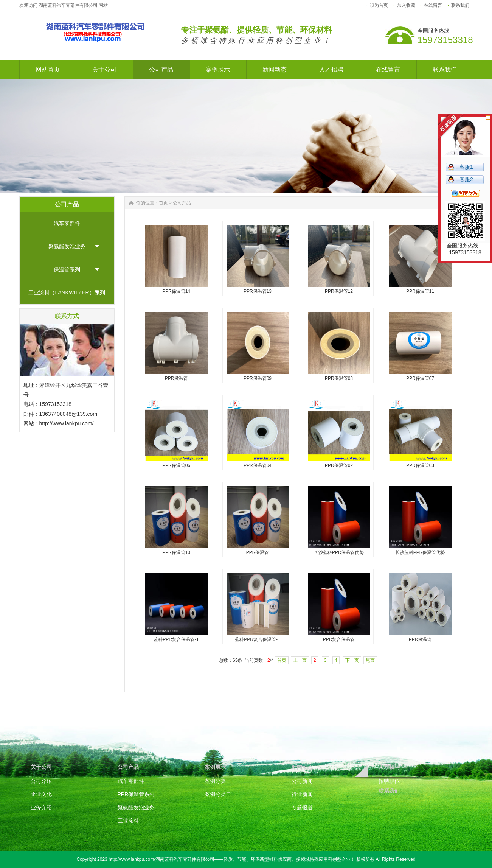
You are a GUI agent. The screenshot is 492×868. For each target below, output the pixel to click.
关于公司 (41, 767)
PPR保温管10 (176, 552)
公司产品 (182, 203)
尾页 (370, 660)
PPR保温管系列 (136, 794)
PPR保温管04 (258, 465)
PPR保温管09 (258, 378)
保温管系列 (67, 269)
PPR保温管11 (420, 291)
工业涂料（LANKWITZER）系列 (67, 292)
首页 (163, 203)
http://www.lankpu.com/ (67, 423)
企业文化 (41, 794)
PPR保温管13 (258, 291)
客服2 (466, 179)
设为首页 (379, 5)
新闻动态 (302, 767)
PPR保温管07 (420, 378)
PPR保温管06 (176, 465)
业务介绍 (41, 807)
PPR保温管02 (339, 465)
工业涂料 (128, 821)
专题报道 (302, 807)
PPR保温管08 (339, 378)
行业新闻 (302, 794)
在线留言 (433, 5)
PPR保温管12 (339, 291)
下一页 (352, 660)
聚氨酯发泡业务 (67, 246)
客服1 (466, 167)
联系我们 (460, 5)
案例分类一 (218, 781)
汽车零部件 (67, 223)
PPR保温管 (176, 378)
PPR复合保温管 (339, 639)
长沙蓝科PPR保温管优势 (339, 552)
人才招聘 (389, 767)
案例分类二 (218, 794)
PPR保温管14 (176, 291)
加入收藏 (406, 5)
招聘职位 (389, 781)
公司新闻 (302, 781)
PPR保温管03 (420, 465)
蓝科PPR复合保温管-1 (176, 639)
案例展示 (215, 767)
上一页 (300, 660)
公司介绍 (41, 781)
